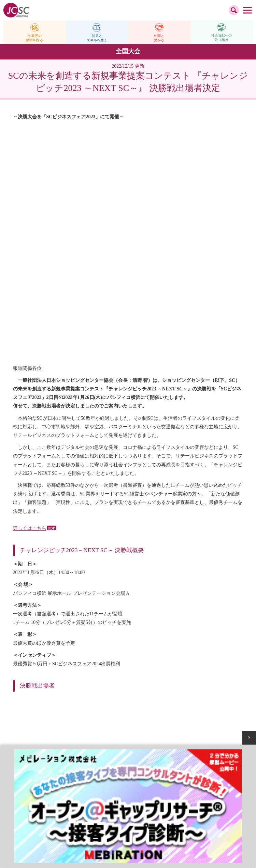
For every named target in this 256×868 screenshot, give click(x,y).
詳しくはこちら (30, 306)
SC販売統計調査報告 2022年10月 (188, 571)
